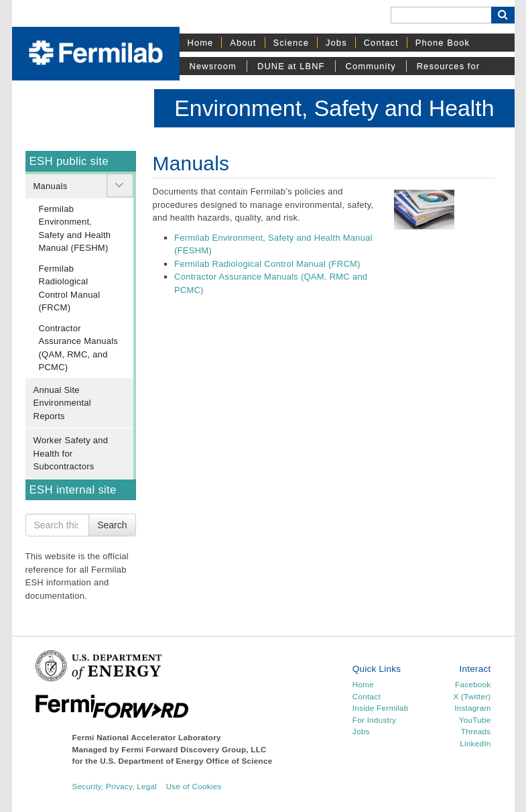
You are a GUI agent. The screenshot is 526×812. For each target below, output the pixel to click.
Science (291, 43)
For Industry (374, 720)
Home (201, 43)
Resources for (448, 66)
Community (371, 66)
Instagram (472, 708)
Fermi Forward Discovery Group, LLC (194, 749)
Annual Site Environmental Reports (62, 403)
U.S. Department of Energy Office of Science (186, 761)
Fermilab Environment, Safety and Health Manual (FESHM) (75, 229)
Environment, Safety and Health (334, 108)
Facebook (473, 684)
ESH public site (69, 161)
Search (112, 525)
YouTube (475, 720)
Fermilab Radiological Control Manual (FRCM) (70, 288)
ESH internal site (73, 490)
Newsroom (213, 66)
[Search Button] (503, 15)
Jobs (336, 43)
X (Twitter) (472, 696)
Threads (476, 731)
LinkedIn (475, 743)
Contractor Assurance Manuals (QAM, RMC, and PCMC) (79, 348)
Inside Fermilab (381, 708)
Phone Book (443, 43)
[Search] (441, 15)
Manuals (51, 186)
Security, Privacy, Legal (115, 786)
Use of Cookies (194, 786)
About (243, 43)
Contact (381, 43)
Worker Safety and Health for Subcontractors (71, 453)
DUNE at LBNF (291, 66)
